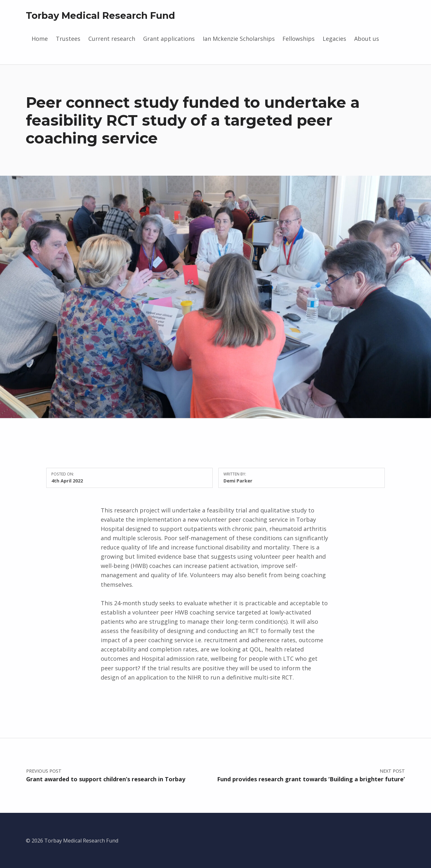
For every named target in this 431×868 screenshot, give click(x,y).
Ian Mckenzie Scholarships (239, 39)
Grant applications (169, 39)
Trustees (68, 39)
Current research (112, 39)
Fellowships (299, 39)
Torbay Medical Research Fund (100, 15)
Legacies (334, 39)
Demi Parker (238, 481)
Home (40, 39)
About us (367, 39)
